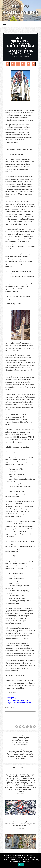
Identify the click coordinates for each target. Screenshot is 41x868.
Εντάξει (21, 865)
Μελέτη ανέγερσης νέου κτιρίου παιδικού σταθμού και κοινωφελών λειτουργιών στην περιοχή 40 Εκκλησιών (20, 824)
